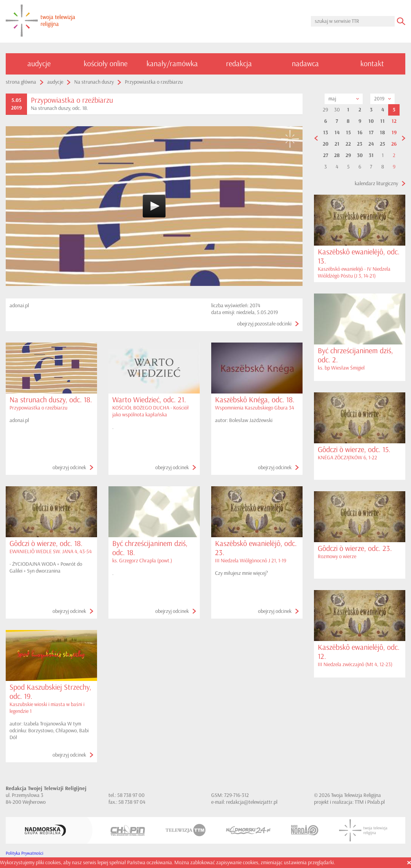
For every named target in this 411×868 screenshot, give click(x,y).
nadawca (305, 64)
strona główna (21, 82)
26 (394, 144)
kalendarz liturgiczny (376, 183)
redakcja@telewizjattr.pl (252, 802)
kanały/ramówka (172, 64)
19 (394, 133)
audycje (39, 64)
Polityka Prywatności (25, 853)
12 (394, 121)
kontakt (372, 64)
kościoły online (106, 64)
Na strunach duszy (94, 82)
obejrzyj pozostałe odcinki (264, 324)
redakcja (239, 64)
